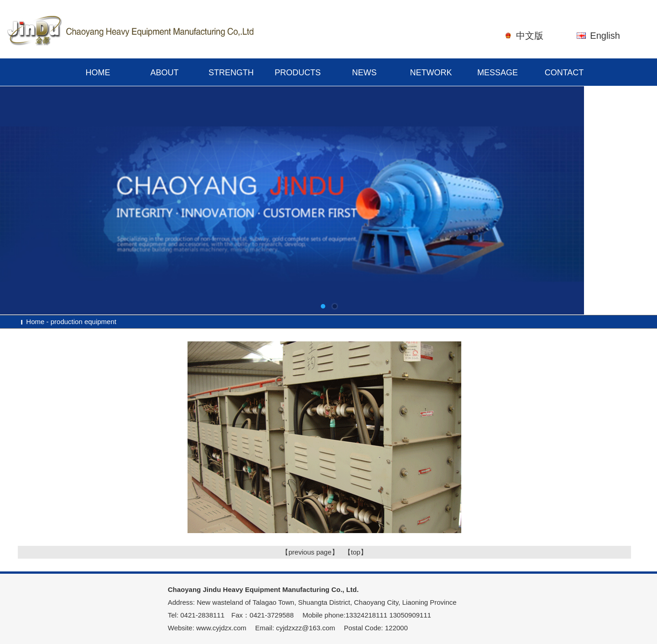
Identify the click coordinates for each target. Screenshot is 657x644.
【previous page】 (310, 552)
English (605, 36)
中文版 (530, 36)
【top (352, 552)
